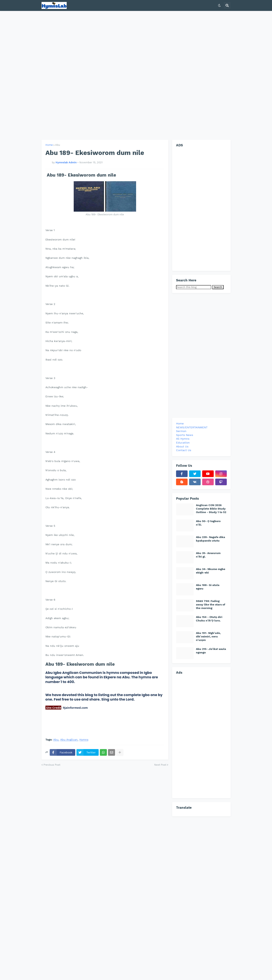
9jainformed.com (75, 708)
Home (49, 145)
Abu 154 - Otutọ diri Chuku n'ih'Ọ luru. (209, 619)
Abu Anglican (69, 740)
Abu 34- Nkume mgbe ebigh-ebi (211, 571)
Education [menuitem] (183, 443)
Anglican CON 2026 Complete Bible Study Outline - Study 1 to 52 (211, 509)
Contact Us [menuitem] (184, 450)
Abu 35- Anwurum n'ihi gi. (208, 555)
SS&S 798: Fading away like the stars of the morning (211, 604)
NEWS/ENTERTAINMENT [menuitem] (192, 427)
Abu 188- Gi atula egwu (208, 587)
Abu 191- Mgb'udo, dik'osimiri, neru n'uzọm (208, 636)
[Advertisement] (136, 75)
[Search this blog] (194, 287)
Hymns (84, 740)
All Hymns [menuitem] (183, 439)
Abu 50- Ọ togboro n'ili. (208, 523)
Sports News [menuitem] (185, 435)
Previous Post (52, 765)
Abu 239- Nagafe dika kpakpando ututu (210, 539)
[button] (219, 5)
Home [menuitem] (180, 423)
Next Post (160, 765)
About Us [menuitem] (182, 446)
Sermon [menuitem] (181, 431)
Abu (58, 145)
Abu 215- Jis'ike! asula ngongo (211, 651)
